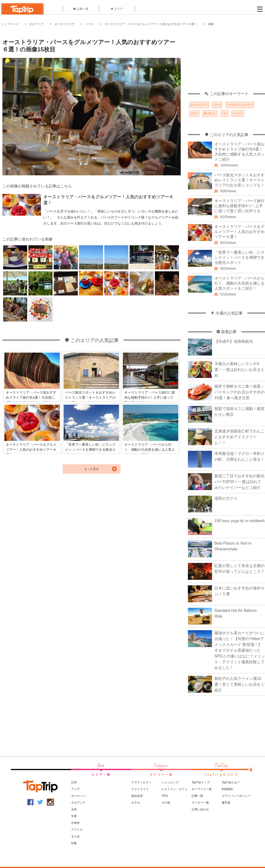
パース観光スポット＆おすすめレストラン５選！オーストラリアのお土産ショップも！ (239, 180)
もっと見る (92, 469)
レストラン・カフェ (174, 789)
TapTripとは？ (231, 782)
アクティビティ (141, 782)
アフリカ (77, 830)
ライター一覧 (200, 803)
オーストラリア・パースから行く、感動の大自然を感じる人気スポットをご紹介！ (239, 283)
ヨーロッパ (78, 796)
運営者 (226, 803)
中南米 (75, 823)
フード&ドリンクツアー (240, 105)
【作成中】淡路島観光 (234, 341)
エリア (117, 9)
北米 (74, 809)
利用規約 (227, 789)
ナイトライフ (140, 789)
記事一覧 (81, 9)
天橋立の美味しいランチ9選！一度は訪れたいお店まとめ (239, 370)
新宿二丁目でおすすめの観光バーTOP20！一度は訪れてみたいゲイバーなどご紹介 (239, 482)
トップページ (10, 24)
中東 (74, 816)
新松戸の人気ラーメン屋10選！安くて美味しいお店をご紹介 (239, 684)
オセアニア (36, 24)
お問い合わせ (200, 809)
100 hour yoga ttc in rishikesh (239, 521)
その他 (166, 803)
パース (90, 24)
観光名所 (137, 796)
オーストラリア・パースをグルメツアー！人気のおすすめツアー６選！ (151, 24)
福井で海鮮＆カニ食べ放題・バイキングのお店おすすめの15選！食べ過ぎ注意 (239, 392)
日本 (74, 782)
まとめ (75, 836)
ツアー (194, 113)
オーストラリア (65, 24)
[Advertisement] (226, 62)
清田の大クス (226, 498)
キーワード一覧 (202, 789)
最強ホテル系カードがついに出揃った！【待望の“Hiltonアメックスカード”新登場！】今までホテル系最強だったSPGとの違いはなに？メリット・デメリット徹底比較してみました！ (240, 650)
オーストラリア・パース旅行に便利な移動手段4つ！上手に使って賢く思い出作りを (239, 206)
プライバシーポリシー (236, 796)
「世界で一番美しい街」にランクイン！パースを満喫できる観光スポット (239, 257)
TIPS (165, 796)
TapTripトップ (201, 782)
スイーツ (238, 113)
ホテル (136, 803)
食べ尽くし (210, 113)
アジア (75, 789)
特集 (74, 843)
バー (225, 113)
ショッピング (170, 782)
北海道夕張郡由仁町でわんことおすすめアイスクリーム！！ (239, 437)
